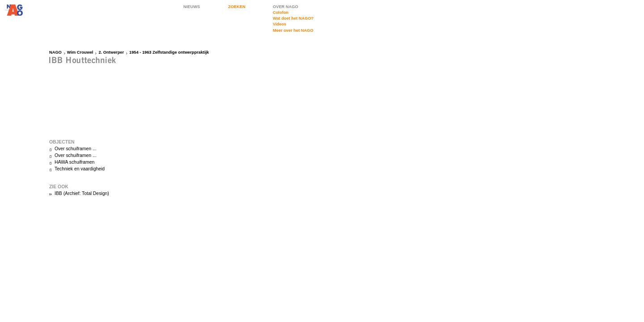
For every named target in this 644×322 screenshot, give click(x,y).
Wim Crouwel (80, 52)
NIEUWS (192, 7)
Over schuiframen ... (76, 149)
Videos (280, 24)
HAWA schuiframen (74, 162)
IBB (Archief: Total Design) (82, 193)
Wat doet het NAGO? (293, 18)
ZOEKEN (237, 7)
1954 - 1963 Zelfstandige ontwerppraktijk (169, 52)
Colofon (281, 13)
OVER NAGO (286, 7)
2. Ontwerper (111, 52)
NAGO (55, 52)
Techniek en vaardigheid (80, 169)
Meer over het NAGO (293, 30)
